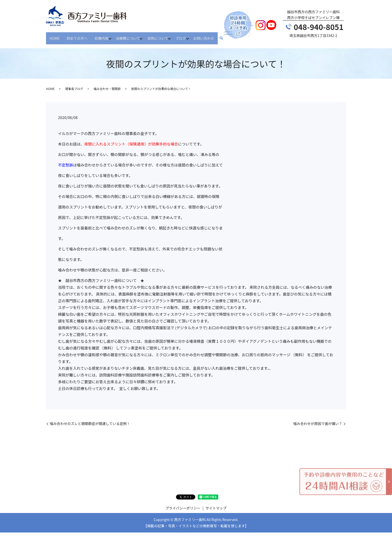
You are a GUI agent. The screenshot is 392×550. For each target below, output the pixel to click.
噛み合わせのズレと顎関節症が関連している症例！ (90, 419)
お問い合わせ (210, 36)
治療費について (129, 36)
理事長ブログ (74, 84)
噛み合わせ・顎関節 (107, 84)
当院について (161, 36)
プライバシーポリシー (183, 504)
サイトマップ (216, 504)
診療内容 (101, 36)
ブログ (185, 36)
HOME (54, 36)
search (227, 36)
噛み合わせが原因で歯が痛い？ (318, 419)
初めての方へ (77, 36)
